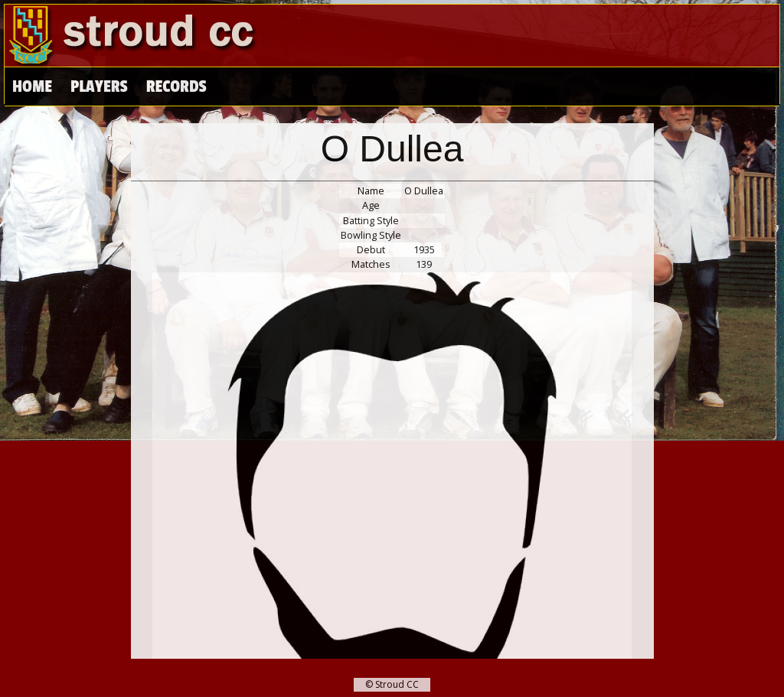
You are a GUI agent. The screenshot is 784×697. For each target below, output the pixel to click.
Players (99, 87)
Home (32, 87)
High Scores (190, 87)
